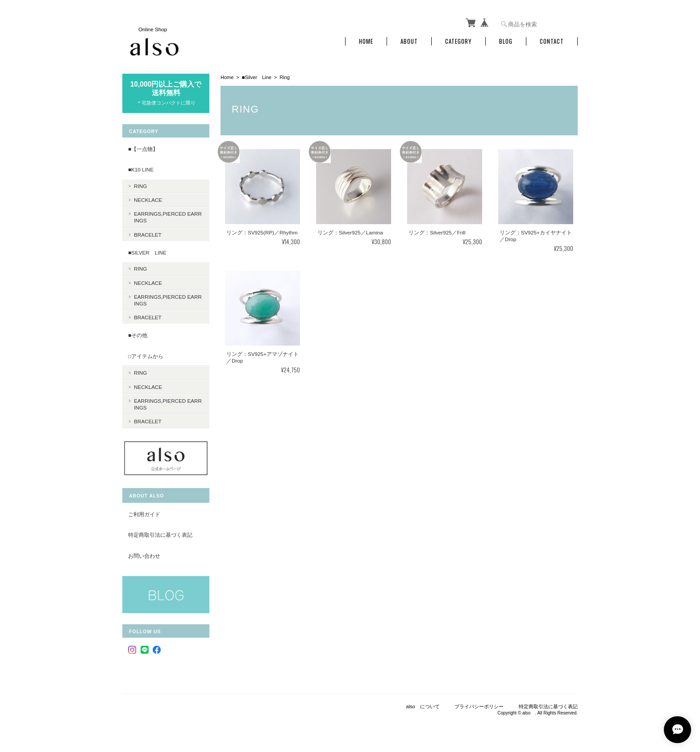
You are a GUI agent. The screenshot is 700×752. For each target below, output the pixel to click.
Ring (140, 186)
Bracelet (148, 235)
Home (366, 41)
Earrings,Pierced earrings (168, 217)
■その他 (138, 335)
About (409, 41)
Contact (552, 41)
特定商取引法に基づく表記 (160, 535)
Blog (506, 41)
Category (458, 41)
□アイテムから (146, 356)
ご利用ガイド (144, 514)
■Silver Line (257, 77)
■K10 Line (141, 169)
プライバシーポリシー (479, 706)
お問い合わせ (144, 556)
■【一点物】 (143, 149)
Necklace (148, 200)
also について (423, 706)
